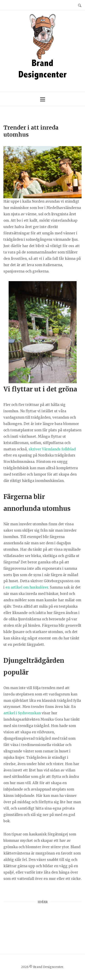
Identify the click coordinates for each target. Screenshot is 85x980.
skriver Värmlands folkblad (52, 449)
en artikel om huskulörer (27, 587)
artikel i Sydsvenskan (22, 713)
